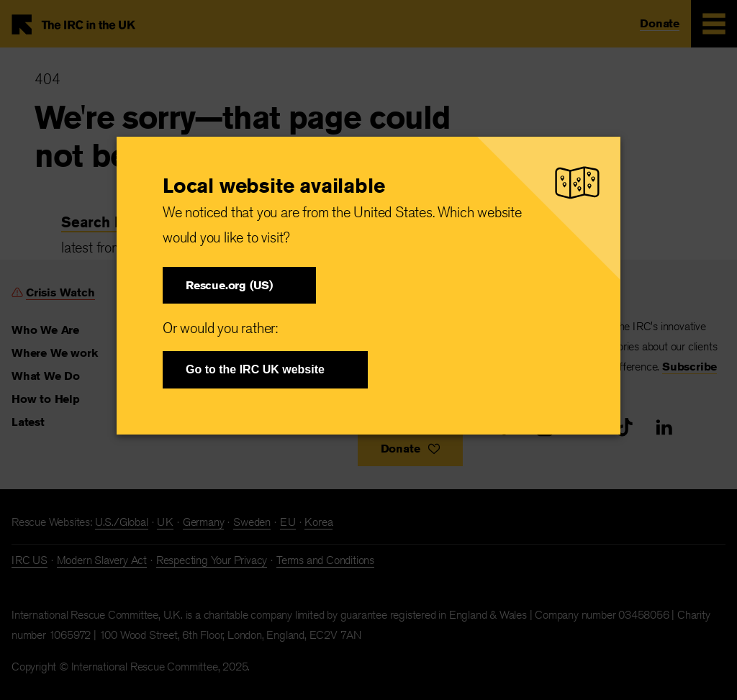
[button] (239, 285)
